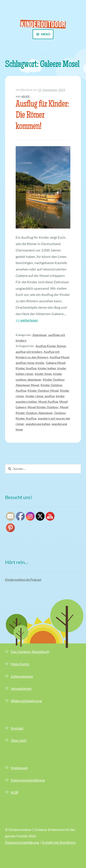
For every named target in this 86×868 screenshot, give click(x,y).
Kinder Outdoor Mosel (43, 391)
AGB (14, 792)
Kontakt (17, 728)
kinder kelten (47, 368)
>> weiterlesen (27, 320)
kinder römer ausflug (40, 396)
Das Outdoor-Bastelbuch (30, 651)
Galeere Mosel (56, 363)
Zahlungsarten (22, 676)
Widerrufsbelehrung (26, 701)
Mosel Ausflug (48, 402)
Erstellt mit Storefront (59, 842)
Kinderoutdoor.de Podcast (23, 580)
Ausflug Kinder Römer (51, 346)
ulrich (25, 96)
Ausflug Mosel (59, 357)
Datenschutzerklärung (28, 780)
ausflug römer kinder (30, 363)
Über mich (19, 740)
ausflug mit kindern (29, 352)
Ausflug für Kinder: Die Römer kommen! (42, 116)
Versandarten (21, 688)
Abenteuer (40, 335)
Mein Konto (20, 664)
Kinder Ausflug (26, 368)
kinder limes (43, 374)
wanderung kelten (38, 424)
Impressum (19, 768)
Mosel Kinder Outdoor (43, 407)
